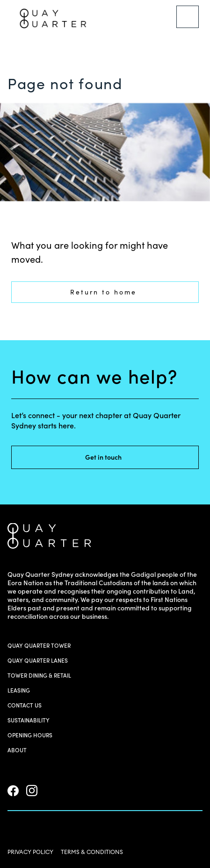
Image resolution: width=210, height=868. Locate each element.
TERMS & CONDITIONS (92, 852)
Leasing (19, 690)
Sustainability (29, 720)
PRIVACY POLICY (30, 852)
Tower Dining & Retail (39, 675)
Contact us (25, 705)
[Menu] (188, 17)
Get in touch (109, 457)
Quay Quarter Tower (39, 646)
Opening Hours (30, 735)
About (17, 750)
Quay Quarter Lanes (38, 661)
